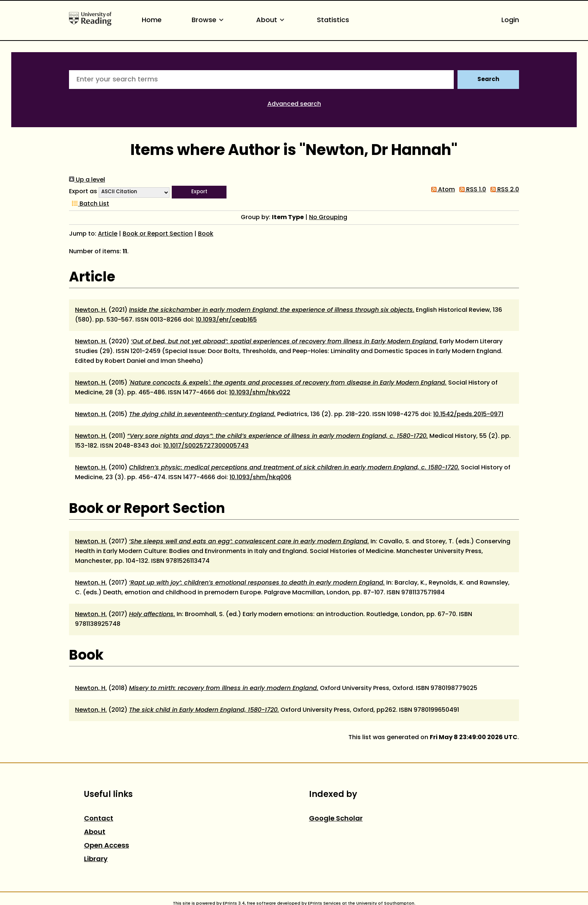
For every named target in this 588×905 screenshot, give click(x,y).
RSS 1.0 (471, 190)
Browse (209, 20)
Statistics (333, 20)
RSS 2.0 (503, 190)
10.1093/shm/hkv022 (260, 393)
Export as (83, 192)
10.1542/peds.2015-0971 (468, 415)
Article (108, 234)
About (271, 20)
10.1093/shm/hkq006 (260, 478)
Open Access (106, 846)
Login (510, 20)
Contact (99, 819)
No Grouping (328, 218)
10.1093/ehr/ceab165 (226, 320)
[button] (199, 192)
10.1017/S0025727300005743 (206, 446)
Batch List (89, 204)
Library (96, 859)
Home (152, 20)
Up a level (87, 180)
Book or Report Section (158, 234)
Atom (442, 190)
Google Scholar (336, 819)
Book (206, 234)
